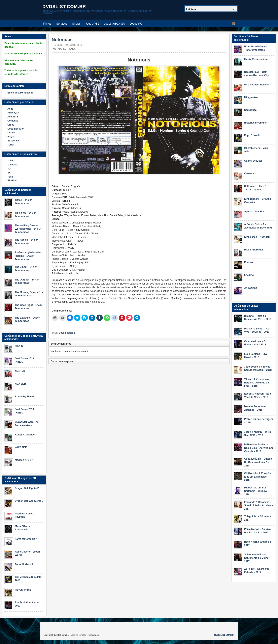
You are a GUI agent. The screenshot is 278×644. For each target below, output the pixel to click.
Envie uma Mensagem (20, 93)
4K (9, 173)
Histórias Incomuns (255, 123)
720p (10, 177)
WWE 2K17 (21, 447)
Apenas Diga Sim (254, 212)
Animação (13, 113)
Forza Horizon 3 (24, 564)
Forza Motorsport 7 (26, 539)
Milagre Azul (251, 97)
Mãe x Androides (254, 250)
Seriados (62, 24)
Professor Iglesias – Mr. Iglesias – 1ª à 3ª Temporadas (28, 256)
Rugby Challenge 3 (26, 435)
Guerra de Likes (253, 161)
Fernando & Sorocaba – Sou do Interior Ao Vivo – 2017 (259, 506)
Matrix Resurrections (256, 59)
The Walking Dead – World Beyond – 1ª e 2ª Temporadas (28, 229)
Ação (10, 109)
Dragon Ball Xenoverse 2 (29, 501)
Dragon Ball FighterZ (27, 488)
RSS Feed (234, 24)
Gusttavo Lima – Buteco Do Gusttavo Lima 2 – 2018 (258, 462)
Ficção (11, 137)
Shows (76, 24)
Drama (71, 333)
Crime (11, 125)
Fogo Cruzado (252, 135)
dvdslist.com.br (64, 7)
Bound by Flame (24, 397)
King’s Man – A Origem (257, 237)
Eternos (249, 262)
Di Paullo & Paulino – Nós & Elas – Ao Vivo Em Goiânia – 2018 (258, 448)
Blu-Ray (12, 181)
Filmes (47, 24)
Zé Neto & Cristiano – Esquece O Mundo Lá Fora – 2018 (256, 383)
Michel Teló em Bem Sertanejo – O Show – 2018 (257, 491)
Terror (11, 145)
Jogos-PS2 (92, 24)
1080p (63, 333)
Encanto (249, 275)
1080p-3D (13, 165)
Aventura (13, 117)
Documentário (16, 129)
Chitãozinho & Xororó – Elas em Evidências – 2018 (258, 477)
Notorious (62, 40)
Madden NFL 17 (24, 460)
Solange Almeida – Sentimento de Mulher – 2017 (258, 558)
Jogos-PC (136, 24)
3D (9, 169)
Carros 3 (20, 371)
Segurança (250, 110)
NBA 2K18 (21, 384)
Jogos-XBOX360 (114, 24)
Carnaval (249, 173)
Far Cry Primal (23, 590)
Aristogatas (251, 288)
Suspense (13, 141)
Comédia (13, 121)
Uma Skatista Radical (256, 85)
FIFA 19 (19, 346)
